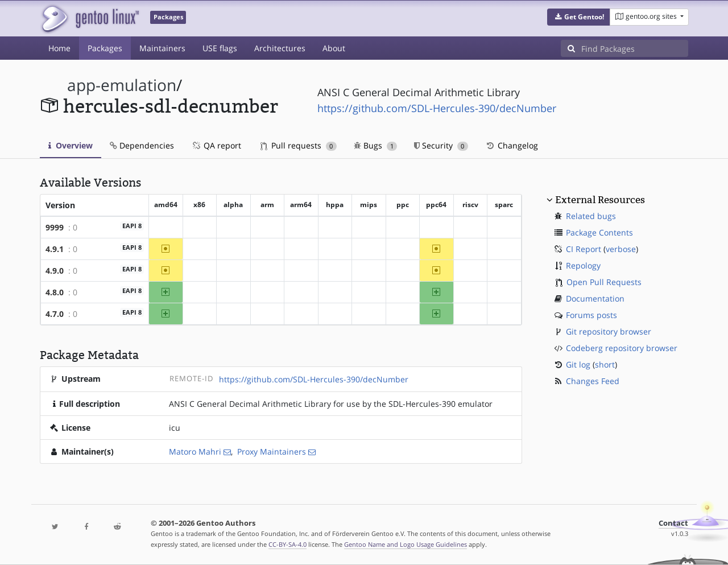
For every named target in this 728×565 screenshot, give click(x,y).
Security (441, 145)
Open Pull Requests (604, 282)
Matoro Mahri (195, 451)
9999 (55, 227)
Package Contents (599, 232)
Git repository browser (609, 331)
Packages (105, 48)
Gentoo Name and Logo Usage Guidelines (406, 544)
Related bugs (591, 216)
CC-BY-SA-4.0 (288, 544)
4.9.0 (55, 271)
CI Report (584, 249)
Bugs (376, 145)
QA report (216, 145)
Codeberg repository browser (622, 348)
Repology (583, 265)
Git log (578, 364)
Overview (71, 145)
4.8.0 (55, 292)
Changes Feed (593, 381)
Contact (673, 523)
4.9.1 (55, 249)
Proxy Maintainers (272, 451)
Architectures (280, 48)
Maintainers (162, 48)
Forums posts (591, 315)
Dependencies (142, 145)
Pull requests (299, 145)
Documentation (595, 298)
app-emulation (122, 85)
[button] (579, 17)
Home (59, 48)
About (334, 48)
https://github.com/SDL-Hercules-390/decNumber (437, 108)
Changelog (512, 145)
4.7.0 (55, 314)
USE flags (220, 48)
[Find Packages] (635, 48)
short (605, 364)
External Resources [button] (600, 200)
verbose (621, 249)
